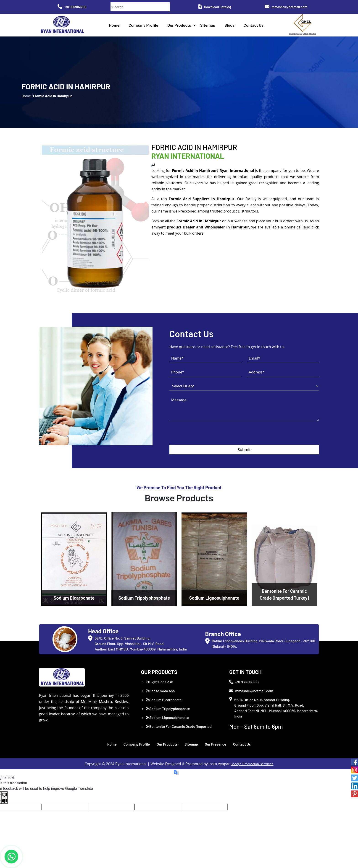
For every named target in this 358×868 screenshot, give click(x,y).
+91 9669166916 (72, 7)
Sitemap (208, 25)
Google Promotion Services (252, 764)
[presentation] (204, 436)
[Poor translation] (4, 798)
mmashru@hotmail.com (286, 7)
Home (114, 25)
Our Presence (216, 744)
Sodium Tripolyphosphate (168, 709)
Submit (244, 450)
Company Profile (143, 25)
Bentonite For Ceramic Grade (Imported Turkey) (179, 729)
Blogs (229, 25)
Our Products (179, 25)
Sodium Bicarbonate (164, 700)
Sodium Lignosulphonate (167, 717)
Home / (27, 96)
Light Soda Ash (159, 682)
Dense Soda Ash (160, 691)
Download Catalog (215, 7)
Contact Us (254, 25)
